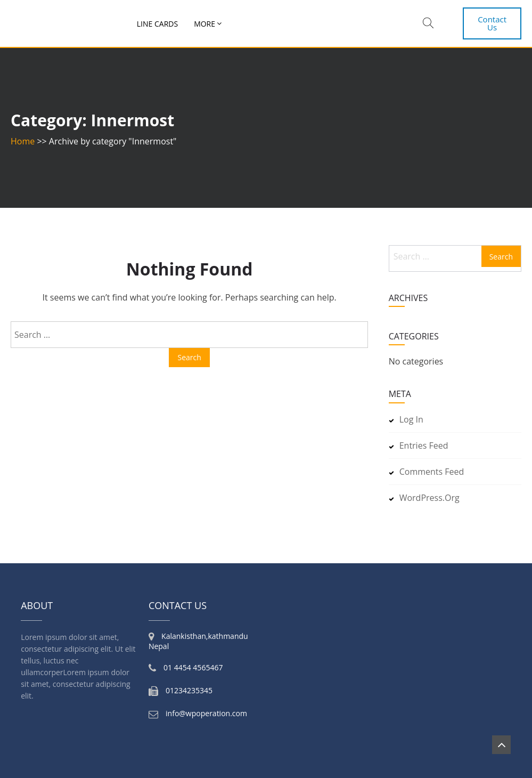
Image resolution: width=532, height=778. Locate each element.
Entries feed (424, 445)
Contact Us (492, 23)
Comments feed (432, 472)
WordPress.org (429, 498)
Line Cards (157, 24)
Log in (411, 419)
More (204, 24)
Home (23, 141)
